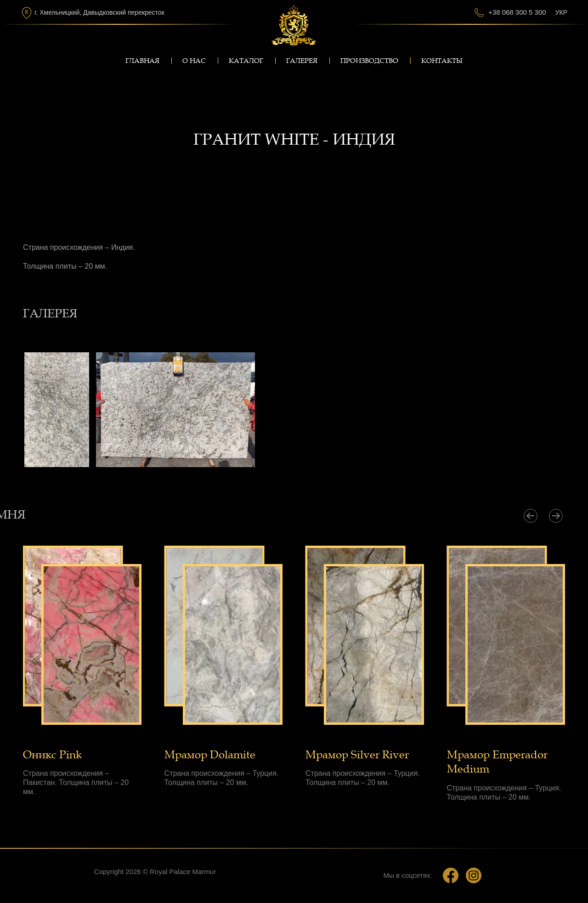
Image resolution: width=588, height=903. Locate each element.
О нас (194, 61)
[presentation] (531, 516)
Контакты (442, 61)
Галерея (302, 61)
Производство (369, 61)
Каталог (246, 61)
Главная (142, 61)
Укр (561, 12)
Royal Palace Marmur (183, 872)
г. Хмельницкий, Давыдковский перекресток (99, 12)
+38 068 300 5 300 (517, 12)
